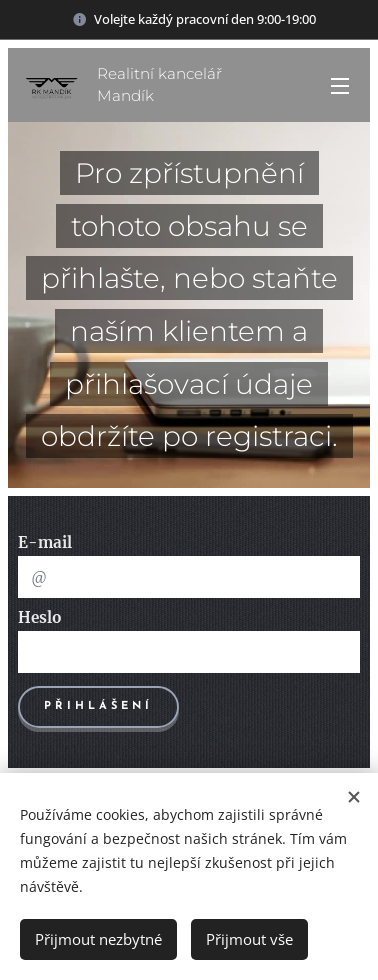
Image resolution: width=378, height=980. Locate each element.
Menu (340, 86)
